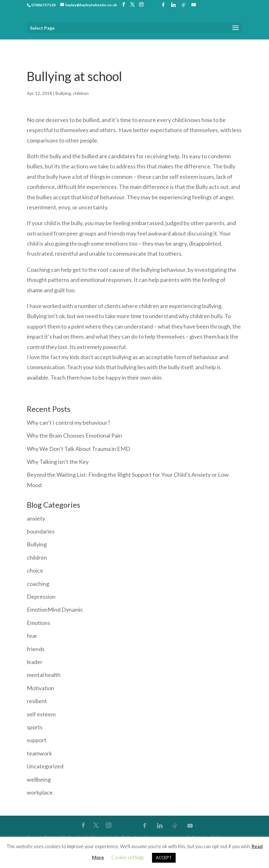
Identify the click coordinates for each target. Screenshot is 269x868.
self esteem (41, 714)
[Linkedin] (173, 5)
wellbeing (39, 779)
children (81, 93)
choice (35, 570)
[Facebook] (163, 5)
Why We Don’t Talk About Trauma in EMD (79, 449)
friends (36, 649)
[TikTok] (184, 5)
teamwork (39, 753)
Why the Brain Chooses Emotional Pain (74, 435)
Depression (41, 597)
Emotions (38, 623)
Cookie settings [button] (128, 857)
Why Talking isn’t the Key (58, 462)
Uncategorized (45, 766)
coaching (38, 584)
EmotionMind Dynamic (55, 609)
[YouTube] (194, 5)
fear (32, 636)
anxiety (36, 518)
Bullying (63, 93)
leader (35, 662)
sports (35, 727)
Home (33, 44)
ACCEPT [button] (164, 858)
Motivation (41, 688)
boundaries (41, 531)
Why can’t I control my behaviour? (68, 422)
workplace (40, 792)
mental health (44, 675)
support (37, 740)
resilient (37, 701)
